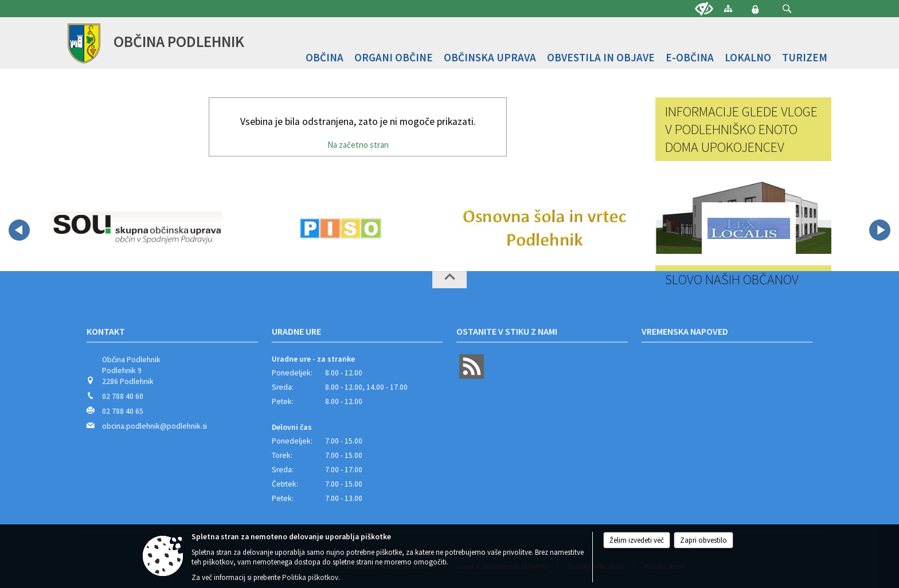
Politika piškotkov (310, 577)
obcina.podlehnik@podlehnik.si (155, 426)
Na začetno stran (358, 145)
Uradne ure (296, 331)
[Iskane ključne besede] (776, 9)
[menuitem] (325, 58)
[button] (787, 9)
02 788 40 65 (123, 411)
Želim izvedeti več (637, 540)
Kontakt (106, 331)
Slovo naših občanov (732, 279)
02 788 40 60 (123, 396)
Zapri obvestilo (703, 540)
